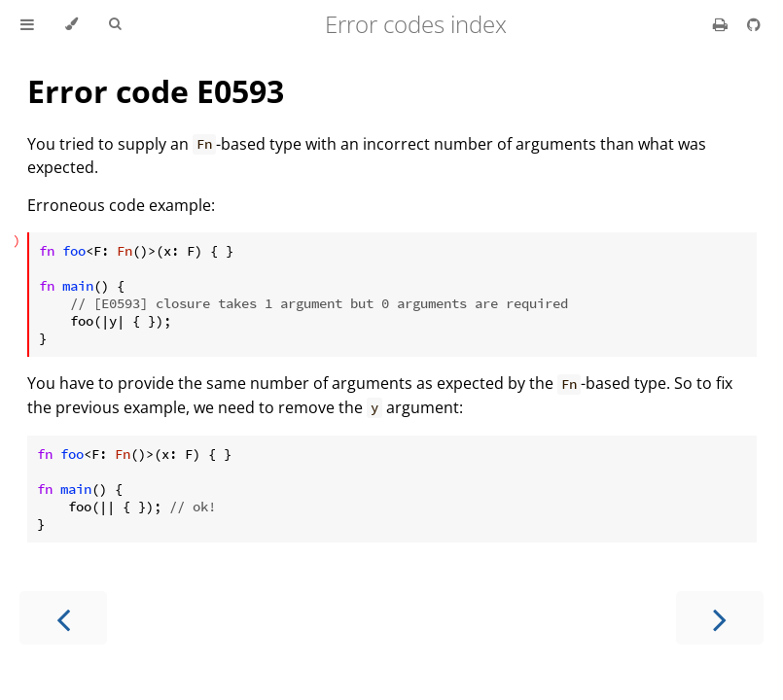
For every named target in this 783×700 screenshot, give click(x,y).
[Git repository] (754, 24)
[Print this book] (722, 24)
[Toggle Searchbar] (115, 24)
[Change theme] (71, 24)
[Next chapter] (720, 618)
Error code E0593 (156, 91)
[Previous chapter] (63, 618)
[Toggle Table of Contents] (27, 24)
